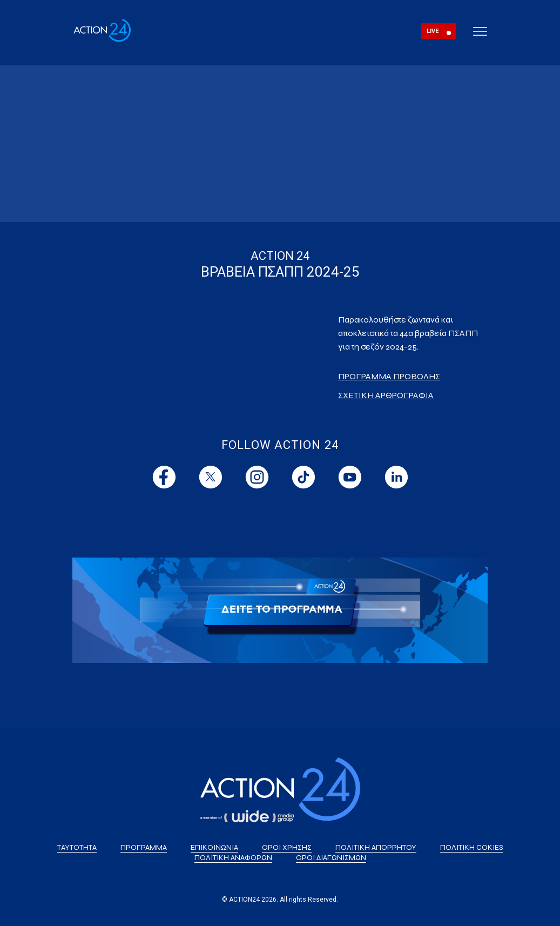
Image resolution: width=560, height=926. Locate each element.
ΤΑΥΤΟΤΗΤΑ (77, 847)
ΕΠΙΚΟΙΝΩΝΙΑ (214, 847)
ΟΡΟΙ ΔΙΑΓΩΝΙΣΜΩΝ (331, 858)
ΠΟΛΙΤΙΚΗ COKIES (472, 847)
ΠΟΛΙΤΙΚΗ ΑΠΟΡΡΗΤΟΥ (376, 847)
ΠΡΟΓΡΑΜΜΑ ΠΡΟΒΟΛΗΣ (389, 376)
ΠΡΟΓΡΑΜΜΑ (144, 847)
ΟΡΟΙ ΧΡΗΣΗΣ (287, 847)
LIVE (433, 31)
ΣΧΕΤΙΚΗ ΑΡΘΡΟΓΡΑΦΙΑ (386, 395)
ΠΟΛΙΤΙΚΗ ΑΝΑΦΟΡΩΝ (233, 858)
